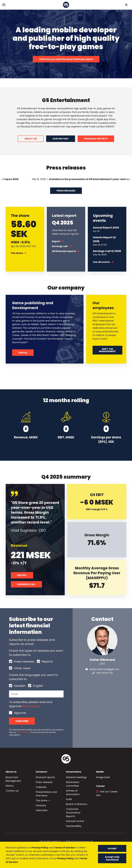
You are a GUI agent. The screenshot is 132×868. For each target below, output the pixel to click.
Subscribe (22, 721)
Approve (20, 713)
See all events (103, 262)
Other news (22, 668)
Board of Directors (77, 804)
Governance (74, 772)
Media (100, 772)
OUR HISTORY (61, 139)
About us (11, 772)
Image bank (103, 777)
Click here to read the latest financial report (66, 59)
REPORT (22, 575)
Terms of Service (64, 848)
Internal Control (75, 821)
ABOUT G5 (31, 139)
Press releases (66, 191)
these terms (31, 706)
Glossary (41, 805)
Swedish (20, 686)
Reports (47, 662)
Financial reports (45, 777)
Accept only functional (112, 858)
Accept (112, 848)
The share (19, 253)
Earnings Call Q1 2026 (107, 251)
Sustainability (74, 826)
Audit (69, 799)
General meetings (76, 777)
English (38, 686)
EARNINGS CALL (26, 584)
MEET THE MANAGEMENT (107, 350)
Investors (42, 772)
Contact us (12, 791)
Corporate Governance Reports (73, 813)
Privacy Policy (40, 848)
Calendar (41, 787)
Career (100, 786)
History (23, 353)
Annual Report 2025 (106, 228)
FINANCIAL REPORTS (96, 139)
